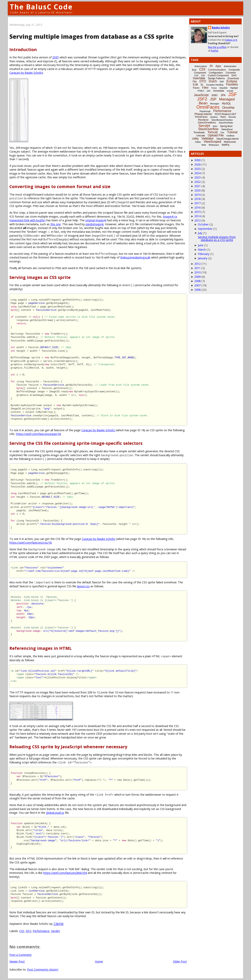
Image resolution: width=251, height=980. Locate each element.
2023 (197, 177)
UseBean (230, 136)
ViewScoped (212, 142)
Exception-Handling (215, 85)
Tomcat (213, 132)
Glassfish (223, 88)
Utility (195, 139)
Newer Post (17, 961)
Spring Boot (226, 126)
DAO (234, 75)
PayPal (214, 51)
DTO (203, 81)
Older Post (180, 961)
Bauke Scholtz (221, 28)
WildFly (225, 145)
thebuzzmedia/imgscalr (135, 257)
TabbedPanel (227, 129)
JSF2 (28, 931)
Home (99, 961)
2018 (197, 199)
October (203, 224)
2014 (197, 216)
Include (230, 91)
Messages (215, 104)
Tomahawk (199, 132)
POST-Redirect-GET (226, 114)
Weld (204, 145)
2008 (197, 281)
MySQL (227, 103)
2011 (197, 268)
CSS (22, 931)
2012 (197, 264)
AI (211, 66)
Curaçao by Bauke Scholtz (26, 73)
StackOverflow (208, 129)
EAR (222, 82)
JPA (223, 95)
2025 (197, 169)
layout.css (83, 586)
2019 (197, 195)
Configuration (216, 73)
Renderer (203, 120)
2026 (197, 164)
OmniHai (228, 108)
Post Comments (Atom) (43, 969)
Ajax (218, 66)
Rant (223, 117)
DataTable (199, 78)
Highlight (234, 88)
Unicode (201, 136)
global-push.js (55, 813)
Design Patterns (216, 78)
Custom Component (218, 75)
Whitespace (214, 145)
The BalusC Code (41, 7)
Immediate (219, 91)
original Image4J (96, 220)
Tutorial (232, 132)
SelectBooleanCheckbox (222, 120)
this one (56, 224)
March (202, 250)
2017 (197, 203)
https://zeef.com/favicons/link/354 (65, 873)
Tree (222, 133)
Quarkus (214, 117)
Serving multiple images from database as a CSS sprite (217, 238)
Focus (214, 88)
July (200, 233)
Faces (196, 88)
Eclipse (232, 81)
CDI (202, 69)
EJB (196, 85)
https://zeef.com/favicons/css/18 (30, 543)
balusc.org (231, 40)
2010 (197, 272)
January (203, 258)
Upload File (216, 135)
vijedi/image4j (95, 224)
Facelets (232, 84)
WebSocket (230, 142)
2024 (197, 173)
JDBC (215, 95)
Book (194, 70)
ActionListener (201, 66)
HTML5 (201, 91)
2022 (197, 182)
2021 (197, 186)
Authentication (230, 66)
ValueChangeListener (228, 139)
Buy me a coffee (217, 47)
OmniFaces (208, 107)
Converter (231, 73)
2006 (197, 290)
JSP (213, 99)
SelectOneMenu (207, 123)
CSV (203, 76)
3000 (197, 160)
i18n (209, 91)
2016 (197, 207)
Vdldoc (198, 142)
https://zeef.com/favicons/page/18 (38, 434)
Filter (205, 88)
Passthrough (205, 111)
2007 (197, 285)
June (201, 245)
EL (202, 85)
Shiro (215, 126)
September (205, 229)
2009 (197, 277)
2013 (197, 220)
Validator (207, 138)
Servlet (55, 931)
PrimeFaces (201, 117)
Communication (217, 70)
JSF (233, 94)
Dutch (213, 81)
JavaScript (201, 95)
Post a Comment (20, 955)
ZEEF (56, 57)
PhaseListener (203, 114)
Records (232, 117)
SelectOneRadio (226, 123)
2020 (197, 190)
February (204, 254)
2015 (197, 212)
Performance (41, 931)
